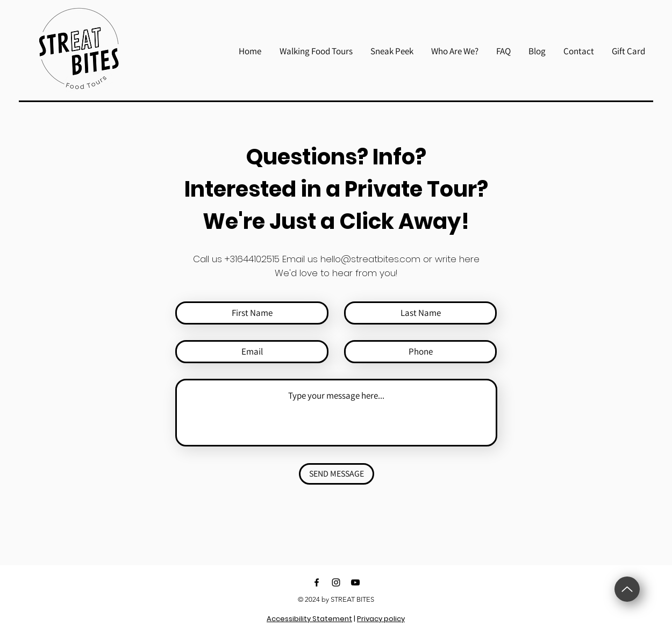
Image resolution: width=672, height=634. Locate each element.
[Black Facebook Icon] (317, 582)
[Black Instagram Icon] (336, 582)
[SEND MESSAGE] (337, 474)
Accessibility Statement (309, 619)
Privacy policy (381, 619)
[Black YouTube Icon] (355, 582)
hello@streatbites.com (370, 259)
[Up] (627, 589)
